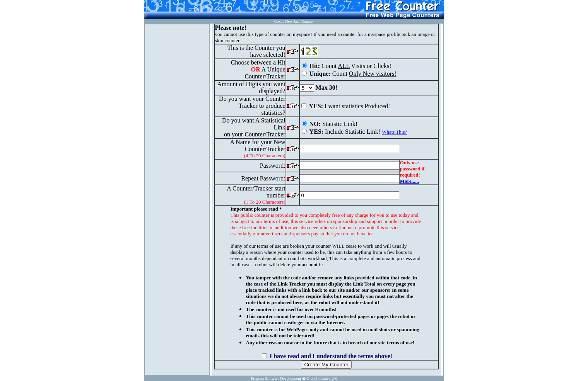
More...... (410, 181)
